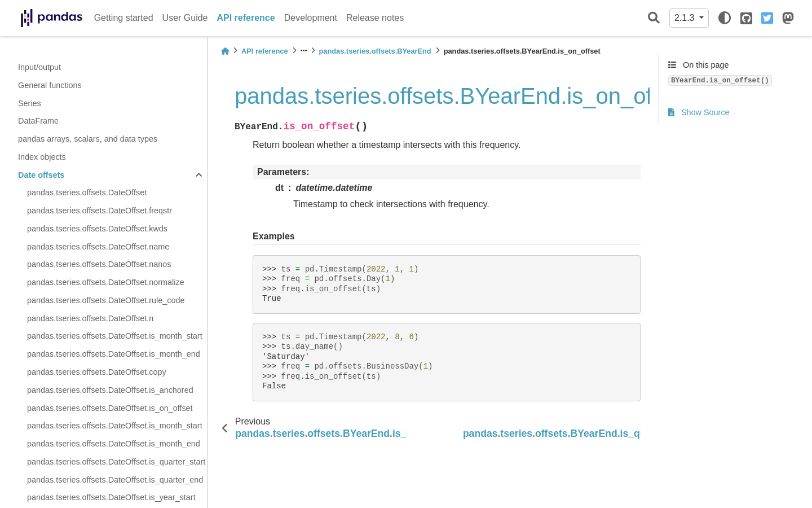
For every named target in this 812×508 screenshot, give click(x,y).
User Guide (185, 18)
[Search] (654, 18)
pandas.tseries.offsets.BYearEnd (375, 51)
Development (311, 18)
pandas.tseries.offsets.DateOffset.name (98, 247)
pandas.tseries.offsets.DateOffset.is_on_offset (110, 408)
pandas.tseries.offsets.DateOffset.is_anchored (110, 390)
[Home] (225, 51)
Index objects (42, 157)
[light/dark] (725, 18)
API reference (246, 18)
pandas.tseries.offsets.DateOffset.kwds (97, 229)
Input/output (39, 67)
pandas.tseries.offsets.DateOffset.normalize (106, 282)
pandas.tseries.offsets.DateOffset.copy (97, 372)
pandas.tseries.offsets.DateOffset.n (90, 318)
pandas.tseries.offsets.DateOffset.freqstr (100, 211)
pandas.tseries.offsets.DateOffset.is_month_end (114, 354)
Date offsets (41, 175)
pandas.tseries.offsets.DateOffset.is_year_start (111, 497)
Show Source (699, 112)
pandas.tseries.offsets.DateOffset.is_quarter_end (115, 480)
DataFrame (38, 121)
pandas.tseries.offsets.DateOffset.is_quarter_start (116, 462)
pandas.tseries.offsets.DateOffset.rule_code (106, 300)
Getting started (124, 18)
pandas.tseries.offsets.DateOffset (87, 192)
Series (30, 103)
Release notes (375, 18)
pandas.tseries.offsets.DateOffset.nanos (99, 264)
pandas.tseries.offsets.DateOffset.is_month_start (115, 336)
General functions (50, 85)
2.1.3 (686, 18)
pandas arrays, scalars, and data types (88, 139)
